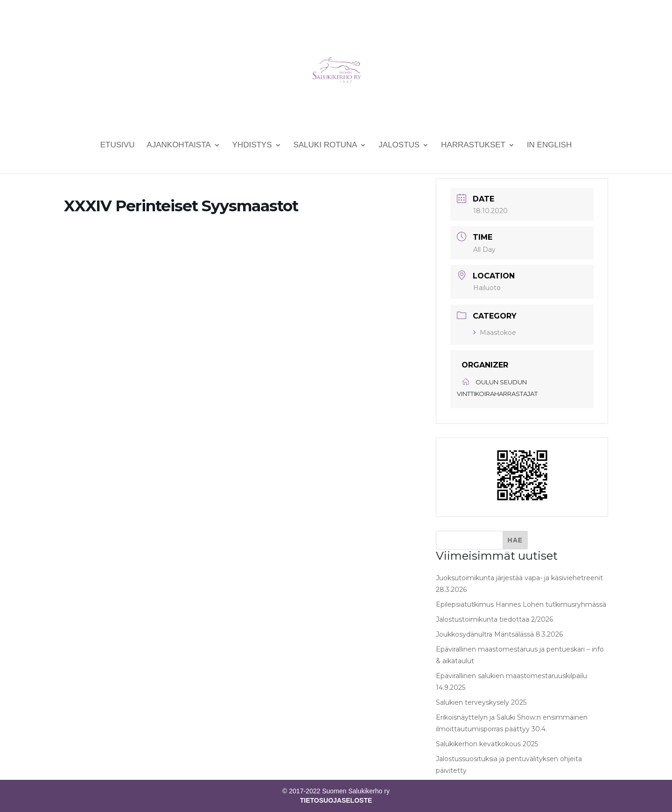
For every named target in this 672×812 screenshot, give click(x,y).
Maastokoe (495, 333)
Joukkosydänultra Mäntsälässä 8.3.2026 (499, 634)
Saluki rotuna (325, 146)
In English (549, 146)
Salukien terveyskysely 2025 (481, 702)
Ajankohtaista (178, 146)
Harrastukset (473, 146)
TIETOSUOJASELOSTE (336, 800)
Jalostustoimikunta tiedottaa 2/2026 (494, 619)
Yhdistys (252, 146)
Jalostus (399, 146)
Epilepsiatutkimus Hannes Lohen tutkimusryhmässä (521, 604)
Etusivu (118, 146)
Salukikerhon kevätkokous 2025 (487, 744)
